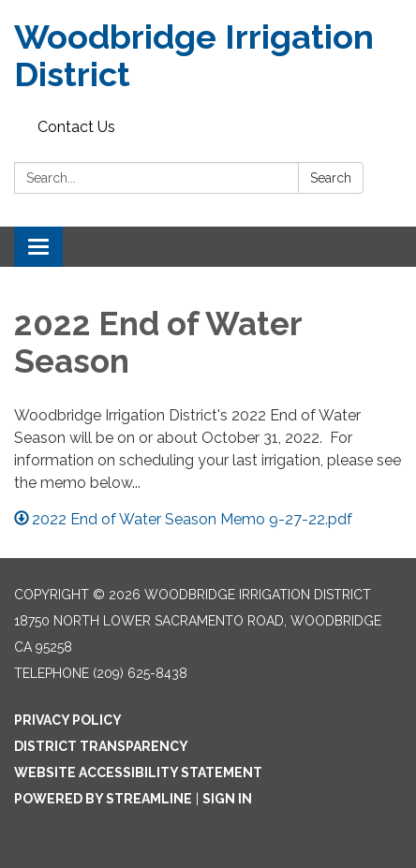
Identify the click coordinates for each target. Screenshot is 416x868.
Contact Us (76, 127)
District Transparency (101, 746)
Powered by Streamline (103, 799)
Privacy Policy (68, 720)
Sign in (227, 799)
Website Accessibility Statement (138, 772)
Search (331, 178)
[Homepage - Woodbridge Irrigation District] (208, 56)
